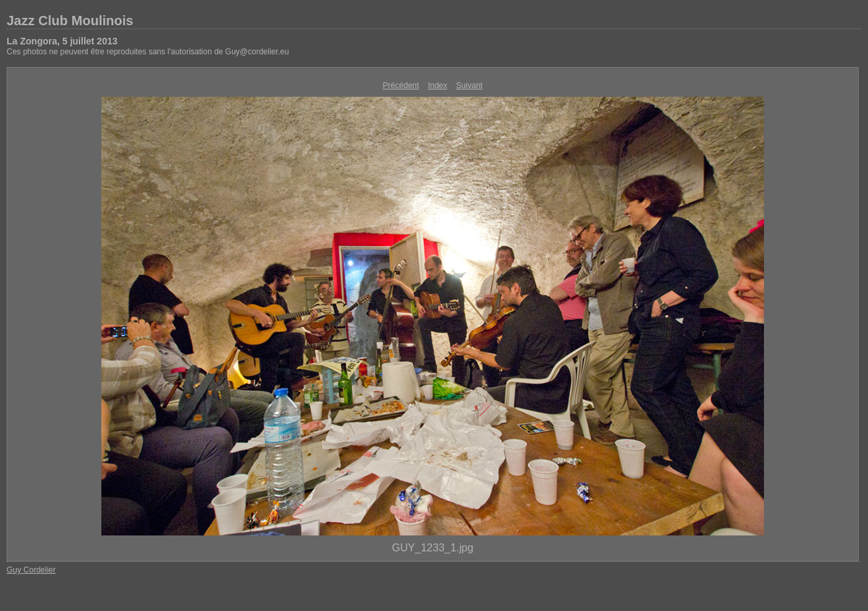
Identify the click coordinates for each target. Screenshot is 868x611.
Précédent (401, 85)
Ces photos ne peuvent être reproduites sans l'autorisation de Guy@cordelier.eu (148, 52)
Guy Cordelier (31, 570)
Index (438, 85)
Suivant (469, 85)
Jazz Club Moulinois (70, 21)
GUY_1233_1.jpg (433, 548)
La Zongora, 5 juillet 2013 (62, 41)
